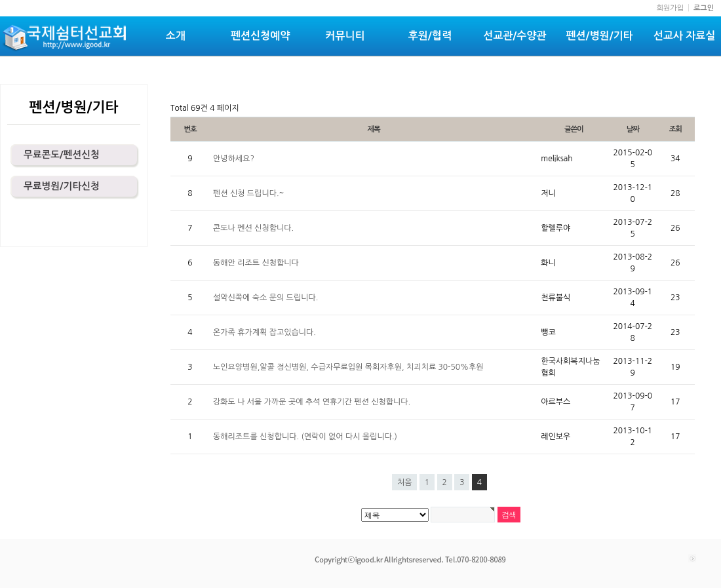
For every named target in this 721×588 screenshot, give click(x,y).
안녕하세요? (234, 159)
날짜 (633, 129)
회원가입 (670, 8)
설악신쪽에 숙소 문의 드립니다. (265, 298)
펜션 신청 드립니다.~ (248, 193)
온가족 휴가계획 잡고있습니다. (264, 332)
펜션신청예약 (260, 36)
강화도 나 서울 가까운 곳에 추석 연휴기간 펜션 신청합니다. (312, 402)
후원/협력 (430, 36)
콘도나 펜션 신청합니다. (253, 228)
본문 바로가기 (0, 0)
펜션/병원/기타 (600, 36)
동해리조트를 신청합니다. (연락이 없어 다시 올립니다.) (305, 437)
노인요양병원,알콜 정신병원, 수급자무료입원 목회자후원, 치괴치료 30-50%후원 (348, 367)
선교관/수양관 (515, 36)
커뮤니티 (345, 36)
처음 (405, 482)
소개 (176, 36)
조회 (675, 129)
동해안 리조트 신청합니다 (256, 263)
